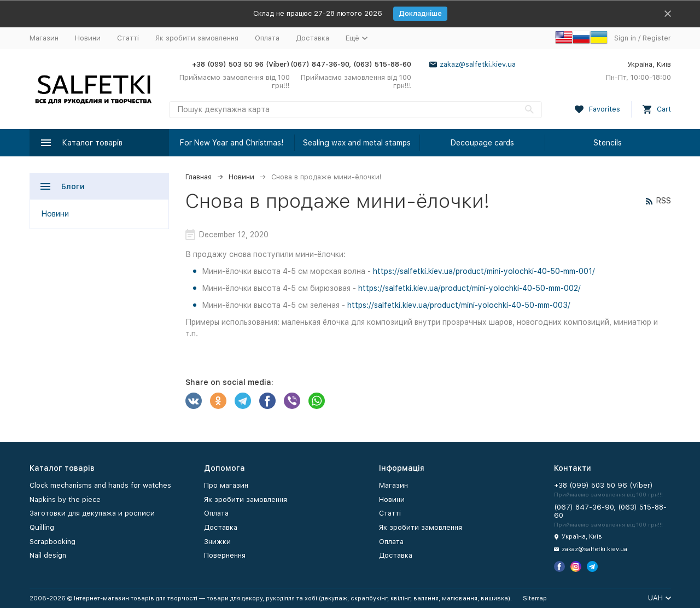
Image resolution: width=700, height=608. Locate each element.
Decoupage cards (482, 143)
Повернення (225, 555)
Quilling (42, 527)
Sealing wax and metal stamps (357, 143)
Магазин (44, 38)
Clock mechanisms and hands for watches (100, 485)
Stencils (608, 143)
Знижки (217, 542)
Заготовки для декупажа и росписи (92, 513)
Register (657, 38)
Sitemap (535, 598)
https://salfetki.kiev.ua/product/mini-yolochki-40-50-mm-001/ (484, 271)
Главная (199, 177)
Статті (128, 38)
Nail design (48, 555)
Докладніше (420, 13)
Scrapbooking (52, 542)
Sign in (625, 38)
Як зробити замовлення (197, 38)
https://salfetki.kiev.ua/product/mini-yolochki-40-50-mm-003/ (459, 305)
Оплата (267, 38)
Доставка (313, 38)
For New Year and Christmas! (232, 143)
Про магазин (226, 485)
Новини (88, 38)
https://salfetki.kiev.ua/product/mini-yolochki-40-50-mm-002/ (469, 288)
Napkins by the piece (65, 499)
